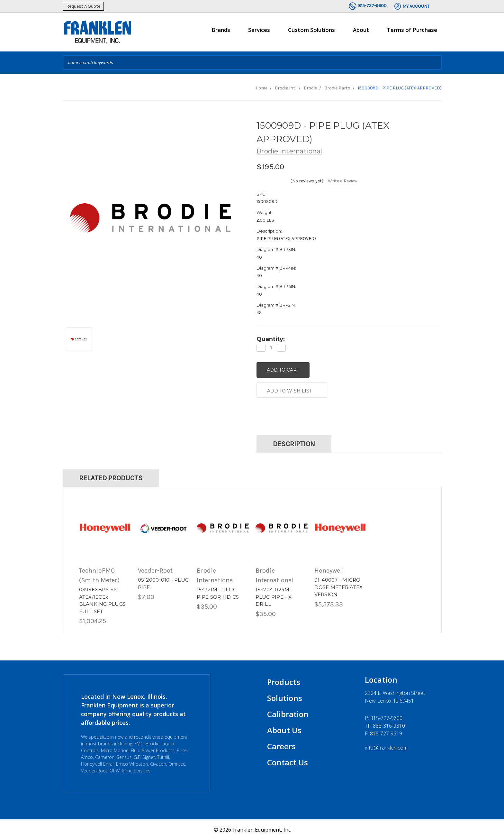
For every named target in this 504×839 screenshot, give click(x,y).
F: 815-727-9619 (383, 733)
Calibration (288, 713)
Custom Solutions (311, 32)
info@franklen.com (386, 747)
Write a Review (343, 181)
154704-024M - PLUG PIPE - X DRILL (274, 596)
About (361, 32)
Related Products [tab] (111, 477)
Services (259, 32)
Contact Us (288, 761)
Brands (221, 32)
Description (294, 443)
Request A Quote (83, 6)
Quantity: (271, 339)
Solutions (285, 697)
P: (384, 717)
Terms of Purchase (412, 30)
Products (284, 681)
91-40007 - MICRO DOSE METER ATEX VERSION (339, 586)
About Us (284, 729)
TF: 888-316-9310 (385, 725)
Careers (281, 745)
